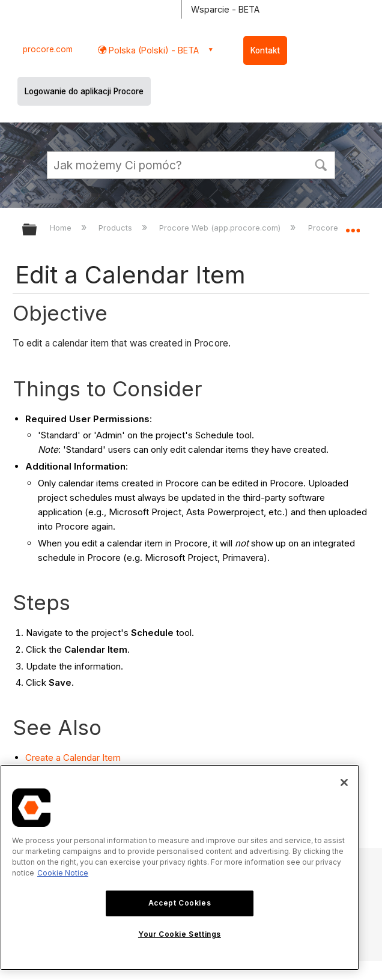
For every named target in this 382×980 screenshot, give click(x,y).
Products (117, 228)
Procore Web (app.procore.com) (221, 228)
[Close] (344, 782)
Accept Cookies (180, 903)
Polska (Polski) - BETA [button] (153, 50)
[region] (180, 867)
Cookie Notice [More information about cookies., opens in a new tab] (63, 873)
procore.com (48, 49)
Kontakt (265, 50)
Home (62, 228)
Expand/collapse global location (353, 226)
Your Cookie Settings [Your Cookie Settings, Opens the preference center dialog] (180, 934)
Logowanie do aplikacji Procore (84, 91)
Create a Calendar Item (73, 758)
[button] (321, 164)
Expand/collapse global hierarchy (37, 230)
